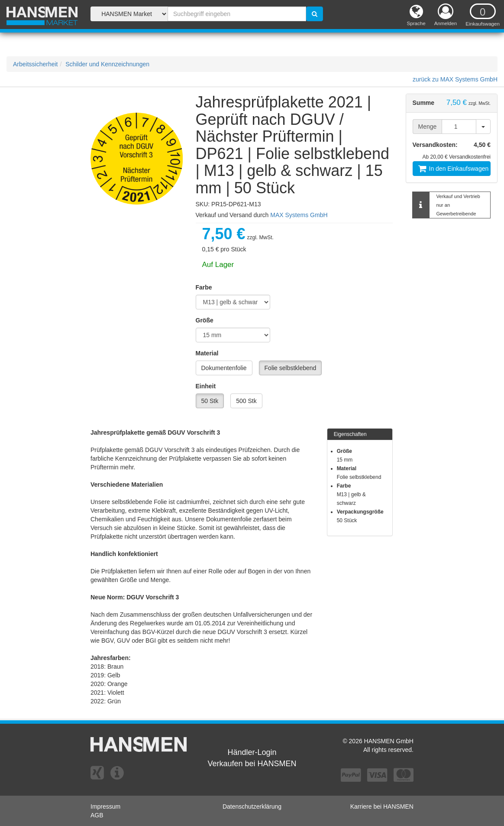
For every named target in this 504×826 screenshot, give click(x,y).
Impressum (105, 806)
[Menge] (459, 127)
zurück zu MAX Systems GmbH (455, 79)
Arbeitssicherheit (36, 64)
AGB (97, 815)
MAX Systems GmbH (299, 215)
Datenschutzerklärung (252, 806)
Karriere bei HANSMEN (382, 806)
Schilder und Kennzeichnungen (107, 64)
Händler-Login (252, 752)
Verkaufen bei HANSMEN (252, 764)
